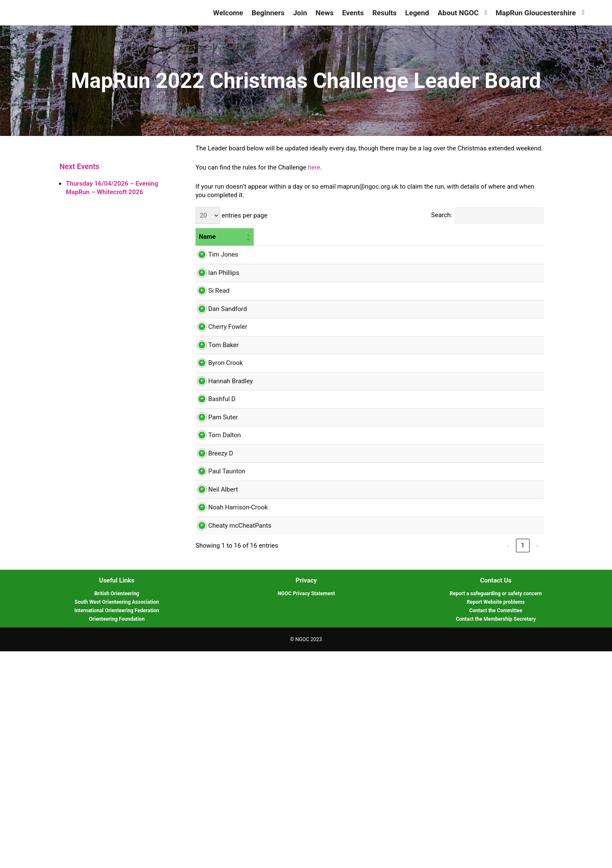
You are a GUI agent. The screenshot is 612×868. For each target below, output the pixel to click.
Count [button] (266, 237)
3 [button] (378, 237)
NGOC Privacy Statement (306, 810)
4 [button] (418, 237)
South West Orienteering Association (117, 819)
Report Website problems (496, 819)
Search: (442, 215)
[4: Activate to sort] (431, 237)
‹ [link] (509, 762)
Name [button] (207, 237)
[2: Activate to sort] (351, 237)
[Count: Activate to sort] (269, 237)
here (314, 167)
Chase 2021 (305, 374)
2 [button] (336, 237)
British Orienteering (117, 810)
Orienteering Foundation (117, 836)
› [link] (537, 762)
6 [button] (501, 237)
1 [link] (523, 762)
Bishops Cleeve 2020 (388, 471)
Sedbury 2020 (307, 558)
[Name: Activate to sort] (225, 237)
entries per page (244, 215)
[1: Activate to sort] (307, 237)
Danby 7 (345, 403)
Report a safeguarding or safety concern (496, 810)
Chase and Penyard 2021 (431, 265)
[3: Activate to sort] (392, 237)
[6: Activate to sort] (520, 237)
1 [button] (290, 237)
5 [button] (456, 237)
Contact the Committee (496, 827)
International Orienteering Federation (117, 827)
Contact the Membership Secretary (496, 836)
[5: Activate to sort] (473, 237)
